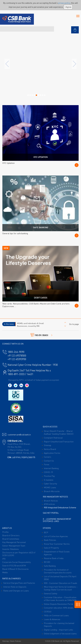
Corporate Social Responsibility (16, 562)
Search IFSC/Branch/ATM (14, 565)
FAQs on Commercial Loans (56, 615)
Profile (5, 532)
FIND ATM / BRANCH (41, 335)
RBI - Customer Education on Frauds (60, 583)
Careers (48, 457)
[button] (75, 28)
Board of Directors (11, 535)
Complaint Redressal (53, 438)
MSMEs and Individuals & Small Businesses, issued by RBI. (31, 325)
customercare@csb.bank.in (19, 435)
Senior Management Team (14, 546)
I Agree (68, 7)
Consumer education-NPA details (59, 608)
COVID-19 (48, 472)
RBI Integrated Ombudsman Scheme (60, 507)
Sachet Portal (51, 513)
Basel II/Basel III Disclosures (15, 569)
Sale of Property (51, 548)
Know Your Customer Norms (57, 544)
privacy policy (64, 3)
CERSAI (48, 611)
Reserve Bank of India (54, 558)
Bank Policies (50, 540)
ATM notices (49, 504)
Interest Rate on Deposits (15, 587)
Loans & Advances (52, 619)
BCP (46, 532)
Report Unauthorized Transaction (59, 441)
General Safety (50, 593)
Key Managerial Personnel (14, 542)
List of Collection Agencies (56, 536)
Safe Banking (50, 566)
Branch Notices (51, 501)
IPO (4, 559)
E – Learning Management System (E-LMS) (57, 520)
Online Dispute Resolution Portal (59, 604)
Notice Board (50, 449)
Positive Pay (49, 476)
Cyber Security (50, 483)
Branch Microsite (52, 491)
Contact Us (49, 461)
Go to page (74, 324)
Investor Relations (11, 549)
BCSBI (47, 562)
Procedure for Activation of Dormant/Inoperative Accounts (58, 571)
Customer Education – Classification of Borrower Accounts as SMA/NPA (60, 599)
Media (5, 572)
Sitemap (48, 445)
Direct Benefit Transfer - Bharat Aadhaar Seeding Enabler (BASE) (59, 432)
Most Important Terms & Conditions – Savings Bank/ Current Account (61, 588)
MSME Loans (50, 487)
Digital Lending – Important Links (58, 630)
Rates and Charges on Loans (16, 591)
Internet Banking (51, 468)
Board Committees (11, 539)
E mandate (49, 480)
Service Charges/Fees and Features (19, 583)
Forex (47, 464)
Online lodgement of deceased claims (60, 633)
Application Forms (52, 453)
